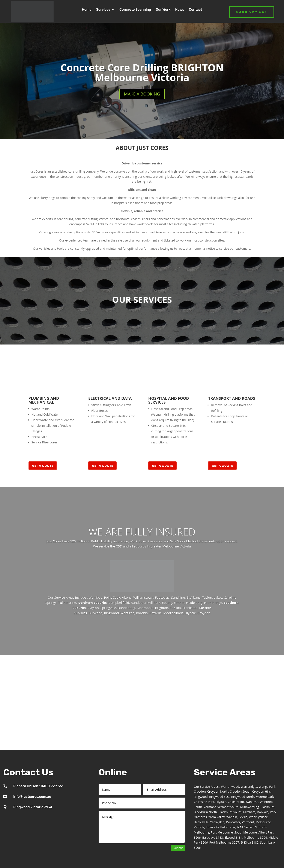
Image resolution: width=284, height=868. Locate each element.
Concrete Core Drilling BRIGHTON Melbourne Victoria (142, 72)
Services (103, 10)
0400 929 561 (252, 12)
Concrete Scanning (135, 10)
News (180, 10)
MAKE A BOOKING (142, 94)
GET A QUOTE (43, 465)
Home (87, 10)
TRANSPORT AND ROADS (232, 398)
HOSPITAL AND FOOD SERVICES (169, 400)
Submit (178, 848)
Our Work (163, 10)
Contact (195, 10)
